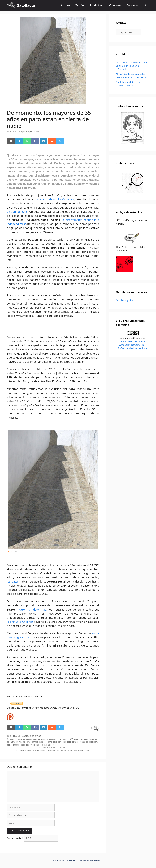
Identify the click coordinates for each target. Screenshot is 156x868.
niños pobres (25, 742)
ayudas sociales (33, 739)
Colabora (115, 5)
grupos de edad (81, 739)
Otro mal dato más (32, 609)
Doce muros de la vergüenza (54, 748)
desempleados (62, 739)
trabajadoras (50, 745)
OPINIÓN (14, 736)
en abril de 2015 (17, 212)
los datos (13, 581)
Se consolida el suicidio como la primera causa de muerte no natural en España (54, 751)
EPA (71, 739)
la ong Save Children (20, 622)
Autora (65, 5)
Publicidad (97, 5)
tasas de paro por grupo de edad (28, 745)
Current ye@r (15, 838)
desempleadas (48, 739)
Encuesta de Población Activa (56, 199)
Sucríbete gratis (124, 300)
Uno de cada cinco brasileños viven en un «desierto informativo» (132, 66)
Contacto (132, 5)
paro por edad (59, 742)
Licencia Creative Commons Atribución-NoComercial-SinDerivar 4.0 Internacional (132, 345)
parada (35, 742)
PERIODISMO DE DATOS (30, 736)
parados (43, 742)
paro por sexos (74, 742)
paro (50, 742)
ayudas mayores (17, 739)
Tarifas (80, 5)
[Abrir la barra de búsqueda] (145, 5)
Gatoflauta (26, 5)
